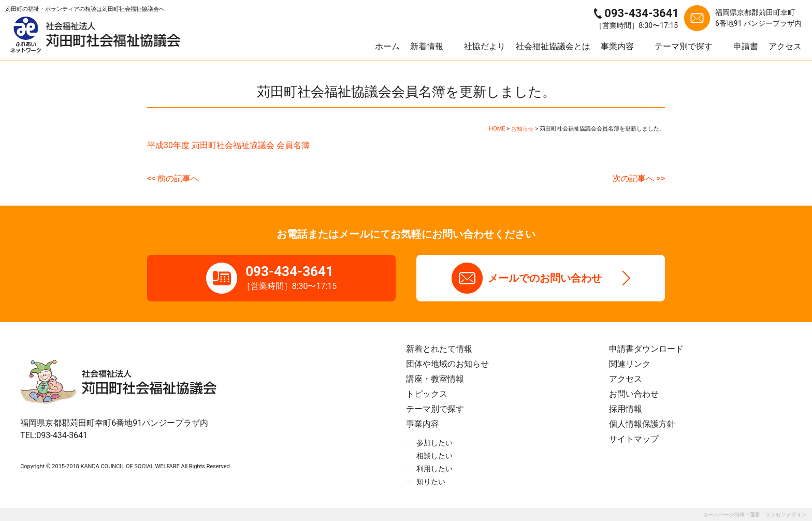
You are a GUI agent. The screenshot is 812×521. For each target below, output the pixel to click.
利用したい (434, 469)
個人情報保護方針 (642, 424)
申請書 (746, 46)
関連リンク (630, 364)
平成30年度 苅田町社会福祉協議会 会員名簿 (228, 145)
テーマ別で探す (684, 46)
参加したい (434, 443)
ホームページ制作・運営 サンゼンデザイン (755, 515)
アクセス (785, 46)
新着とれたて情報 (439, 349)
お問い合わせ (634, 394)
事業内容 (617, 46)
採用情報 (626, 409)
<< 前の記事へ (173, 178)
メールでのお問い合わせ (545, 278)
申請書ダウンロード (646, 349)
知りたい (431, 482)
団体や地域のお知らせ (447, 364)
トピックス (427, 394)
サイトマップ (634, 439)
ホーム (387, 46)
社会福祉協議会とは (553, 46)
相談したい (434, 456)
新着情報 (427, 46)
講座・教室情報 (435, 379)
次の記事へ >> (639, 178)
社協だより (485, 46)
